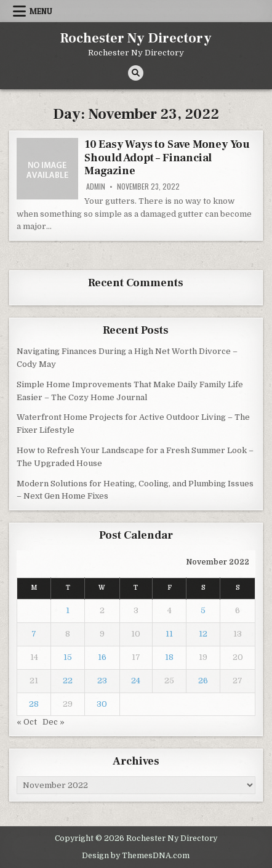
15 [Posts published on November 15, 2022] (68, 657)
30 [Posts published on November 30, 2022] (102, 704)
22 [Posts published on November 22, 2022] (68, 681)
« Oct (27, 722)
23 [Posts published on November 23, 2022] (102, 681)
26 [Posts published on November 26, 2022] (203, 681)
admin (96, 187)
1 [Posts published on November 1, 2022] (68, 610)
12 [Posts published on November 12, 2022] (203, 634)
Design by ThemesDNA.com (136, 856)
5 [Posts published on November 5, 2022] (203, 610)
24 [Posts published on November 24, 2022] (136, 681)
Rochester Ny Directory (136, 38)
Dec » (54, 722)
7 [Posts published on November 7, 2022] (34, 634)
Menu (41, 11)
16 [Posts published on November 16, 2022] (102, 657)
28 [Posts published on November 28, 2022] (34, 704)
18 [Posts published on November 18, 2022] (169, 657)
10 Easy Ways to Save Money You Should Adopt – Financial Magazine (167, 158)
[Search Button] (136, 73)
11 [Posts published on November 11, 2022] (169, 634)
